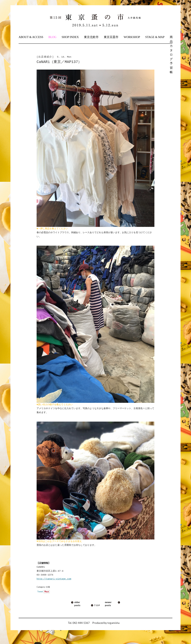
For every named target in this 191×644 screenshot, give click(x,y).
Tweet (40, 592)
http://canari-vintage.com (54, 579)
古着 (48, 587)
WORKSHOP (132, 37)
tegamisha (113, 623)
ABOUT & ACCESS (31, 37)
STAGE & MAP (155, 37)
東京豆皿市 (111, 37)
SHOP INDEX (70, 37)
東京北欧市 (91, 37)
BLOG (52, 37)
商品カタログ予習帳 (171, 55)
